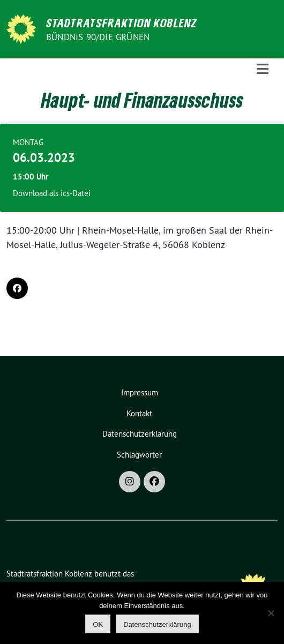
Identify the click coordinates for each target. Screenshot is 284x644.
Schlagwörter (139, 455)
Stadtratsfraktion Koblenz (122, 23)
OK (98, 624)
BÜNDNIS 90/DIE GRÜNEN (98, 37)
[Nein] (271, 613)
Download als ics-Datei (52, 193)
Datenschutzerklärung (140, 434)
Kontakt (139, 413)
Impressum (140, 392)
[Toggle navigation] (263, 69)
